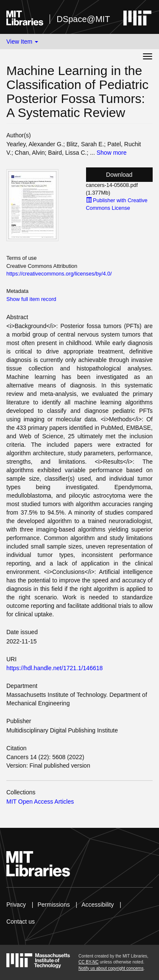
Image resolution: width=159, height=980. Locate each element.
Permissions (53, 905)
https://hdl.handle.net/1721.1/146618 (54, 668)
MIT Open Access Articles (40, 802)
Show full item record (31, 299)
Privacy (16, 905)
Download (119, 175)
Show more (112, 153)
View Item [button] (22, 42)
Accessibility (98, 905)
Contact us (21, 922)
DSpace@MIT (83, 19)
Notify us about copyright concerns (111, 968)
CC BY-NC (88, 962)
